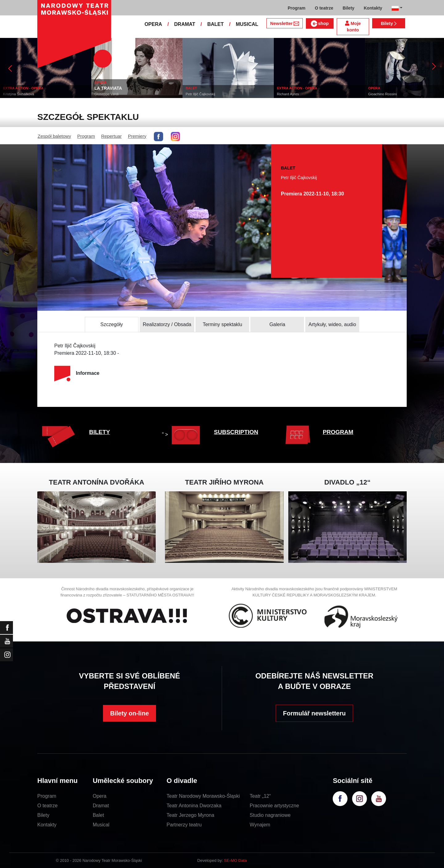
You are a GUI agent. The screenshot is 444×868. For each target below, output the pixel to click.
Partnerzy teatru (184, 825)
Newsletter (284, 23)
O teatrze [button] (324, 8)
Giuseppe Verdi (107, 94)
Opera (100, 796)
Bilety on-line (129, 713)
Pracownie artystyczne (274, 806)
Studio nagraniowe (270, 815)
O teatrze (47, 806)
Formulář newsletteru (314, 713)
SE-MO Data (236, 860)
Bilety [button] (348, 8)
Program (86, 136)
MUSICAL (247, 24)
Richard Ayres (288, 94)
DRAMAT (185, 24)
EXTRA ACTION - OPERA (23, 88)
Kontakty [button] (373, 8)
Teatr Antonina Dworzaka (194, 806)
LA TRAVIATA (108, 88)
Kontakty (47, 825)
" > (182, 434)
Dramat (101, 806)
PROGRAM (338, 432)
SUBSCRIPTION (236, 432)
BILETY (100, 432)
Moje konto (353, 27)
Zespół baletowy (54, 136)
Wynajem (260, 825)
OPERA (153, 24)
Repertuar (111, 136)
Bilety (389, 23)
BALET (215, 24)
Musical (101, 825)
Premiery (137, 136)
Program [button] (297, 8)
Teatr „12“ (260, 796)
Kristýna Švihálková (18, 94)
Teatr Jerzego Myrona (190, 815)
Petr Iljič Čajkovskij (200, 94)
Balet (98, 815)
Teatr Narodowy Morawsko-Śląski (203, 796)
